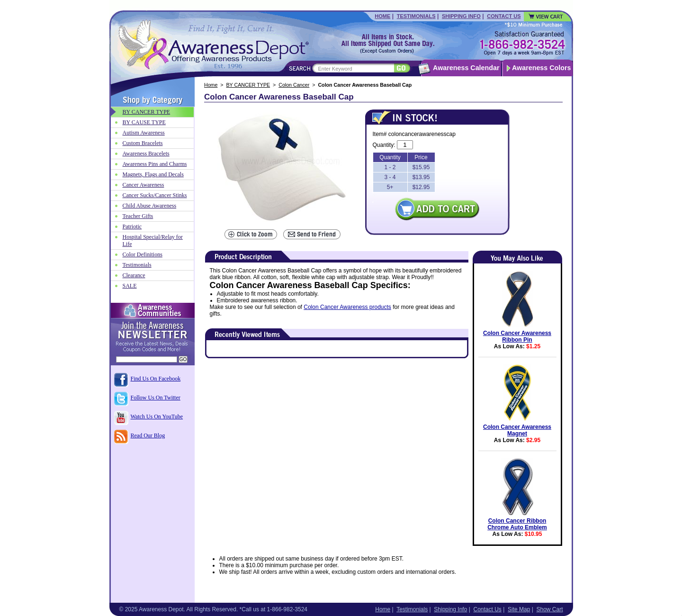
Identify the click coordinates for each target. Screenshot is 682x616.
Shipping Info (461, 16)
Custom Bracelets (143, 143)
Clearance (134, 275)
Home (382, 16)
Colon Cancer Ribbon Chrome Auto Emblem (517, 524)
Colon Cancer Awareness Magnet (517, 430)
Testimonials (416, 16)
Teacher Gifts (138, 216)
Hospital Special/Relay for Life (153, 240)
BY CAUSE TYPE (144, 122)
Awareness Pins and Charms (155, 164)
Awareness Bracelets (146, 154)
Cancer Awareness (144, 185)
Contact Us (504, 16)
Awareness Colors (542, 68)
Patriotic (132, 226)
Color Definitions (143, 254)
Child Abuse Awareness (150, 206)
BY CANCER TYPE (248, 85)
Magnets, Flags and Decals (153, 174)
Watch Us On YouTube (157, 417)
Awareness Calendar (466, 68)
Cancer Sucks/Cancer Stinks (155, 195)
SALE (130, 286)
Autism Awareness (144, 133)
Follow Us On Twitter (156, 398)
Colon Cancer (294, 85)
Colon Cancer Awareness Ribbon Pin (517, 336)
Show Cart (549, 609)
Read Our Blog (148, 435)
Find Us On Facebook (156, 379)
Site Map (519, 609)
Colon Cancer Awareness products (347, 307)
